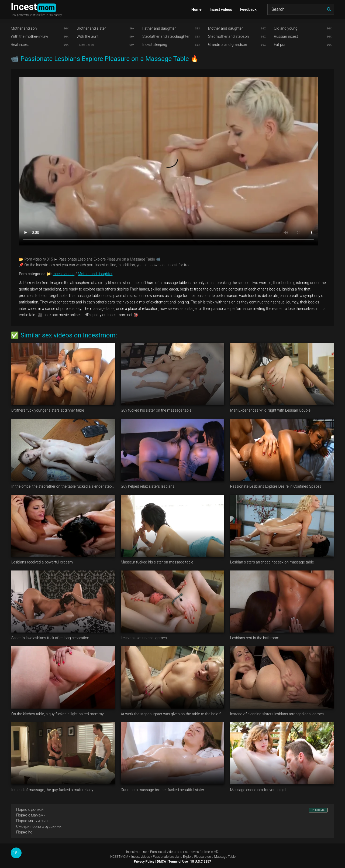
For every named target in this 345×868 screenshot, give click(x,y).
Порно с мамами (31, 815)
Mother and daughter (225, 28)
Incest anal (86, 45)
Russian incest (286, 36)
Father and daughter (159, 28)
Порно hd (24, 832)
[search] (329, 9)
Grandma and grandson (228, 45)
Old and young (286, 28)
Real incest (20, 45)
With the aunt (88, 36)
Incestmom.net (137, 852)
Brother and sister (91, 28)
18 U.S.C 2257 (201, 862)
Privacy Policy (144, 862)
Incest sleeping (155, 45)
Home (196, 9)
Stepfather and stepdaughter (166, 36)
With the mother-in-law (30, 36)
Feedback (248, 9)
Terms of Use (178, 862)
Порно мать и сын (32, 821)
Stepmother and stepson (228, 36)
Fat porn (281, 45)
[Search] (301, 9)
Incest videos (221, 9)
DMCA (161, 862)
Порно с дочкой (30, 809)
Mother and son (24, 28)
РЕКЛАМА (318, 810)
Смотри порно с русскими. (39, 826)
